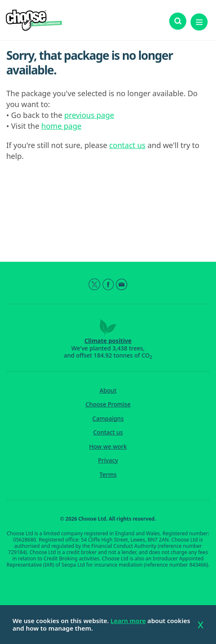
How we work (108, 447)
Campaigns (108, 419)
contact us (127, 145)
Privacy (108, 460)
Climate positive (108, 341)
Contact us (108, 432)
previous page (89, 115)
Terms (108, 475)
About (108, 391)
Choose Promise (108, 404)
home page (61, 126)
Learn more (128, 621)
